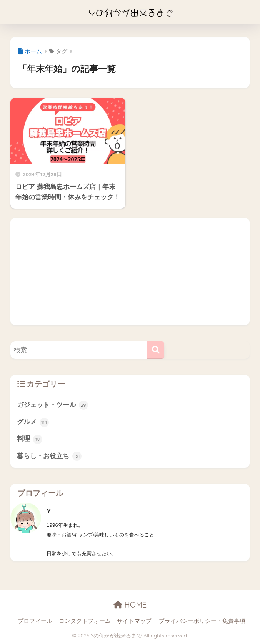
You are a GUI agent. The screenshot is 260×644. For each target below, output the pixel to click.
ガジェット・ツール (52, 405)
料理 (30, 440)
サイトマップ (134, 622)
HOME (130, 605)
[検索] (156, 350)
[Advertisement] (130, 272)
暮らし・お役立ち (49, 457)
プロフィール (35, 622)
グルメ (33, 422)
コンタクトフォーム (85, 622)
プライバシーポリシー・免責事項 (202, 622)
